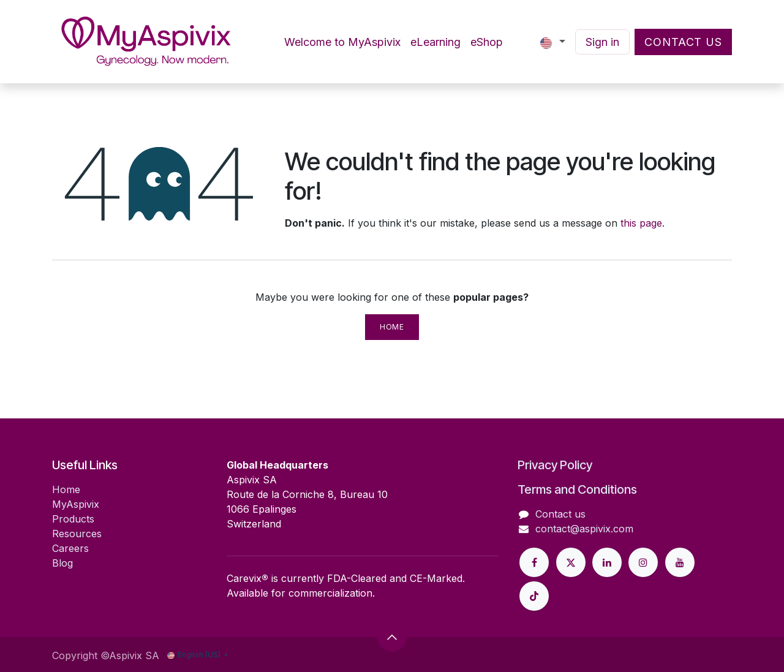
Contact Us (683, 42)
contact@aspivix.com (584, 529)
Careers (70, 548)
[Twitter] (571, 562)
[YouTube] (680, 562)
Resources (77, 534)
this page (641, 223)
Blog (62, 563)
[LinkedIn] (607, 562)
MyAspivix (76, 504)
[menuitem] (342, 42)
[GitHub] (534, 596)
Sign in (602, 42)
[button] (392, 637)
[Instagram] (643, 562)
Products (73, 519)
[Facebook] (534, 562)
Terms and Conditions (577, 489)
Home (392, 327)
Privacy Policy (555, 465)
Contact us (560, 514)
